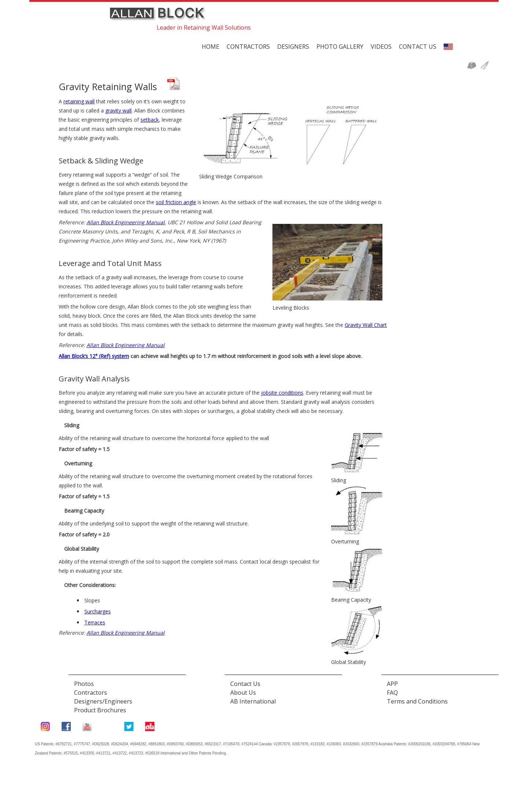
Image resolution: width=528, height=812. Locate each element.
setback (150, 120)
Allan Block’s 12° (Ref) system (94, 356)
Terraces (95, 622)
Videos (381, 47)
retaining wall (79, 101)
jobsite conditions (282, 393)
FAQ (392, 693)
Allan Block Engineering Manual (126, 222)
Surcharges (98, 611)
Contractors (248, 47)
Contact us (418, 47)
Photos (84, 684)
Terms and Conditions (417, 701)
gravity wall (118, 110)
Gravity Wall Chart (366, 325)
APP (392, 684)
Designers (293, 47)
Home (210, 47)
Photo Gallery (340, 47)
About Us (243, 693)
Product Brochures (100, 710)
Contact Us (245, 684)
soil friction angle (176, 202)
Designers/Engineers (103, 701)
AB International (253, 701)
